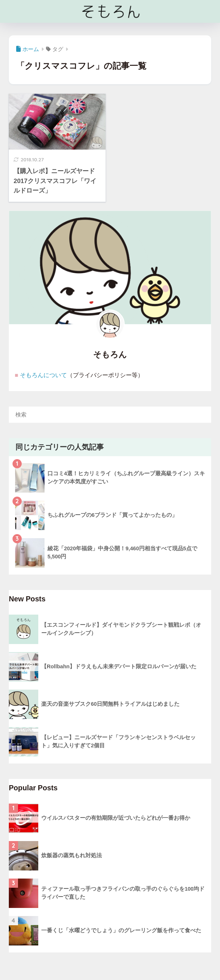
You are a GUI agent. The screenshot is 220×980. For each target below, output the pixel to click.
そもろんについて (43, 375)
